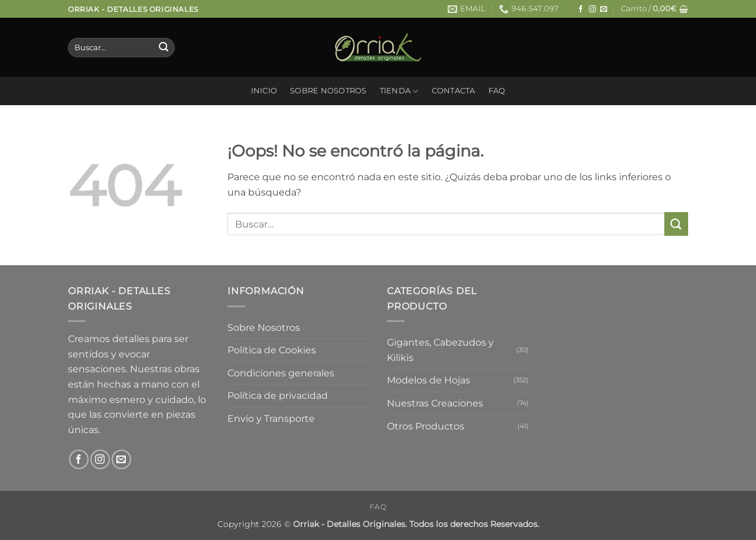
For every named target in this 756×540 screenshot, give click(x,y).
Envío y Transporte (271, 419)
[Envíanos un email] (604, 9)
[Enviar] (164, 48)
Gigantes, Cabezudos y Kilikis (440, 350)
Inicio (264, 91)
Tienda (399, 91)
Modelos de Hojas (428, 380)
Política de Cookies (272, 350)
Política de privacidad (278, 396)
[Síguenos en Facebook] (581, 9)
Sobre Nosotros (328, 91)
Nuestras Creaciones (435, 403)
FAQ (497, 91)
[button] (654, 9)
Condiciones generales (281, 373)
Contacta (454, 91)
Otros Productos (426, 426)
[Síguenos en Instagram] (592, 9)
